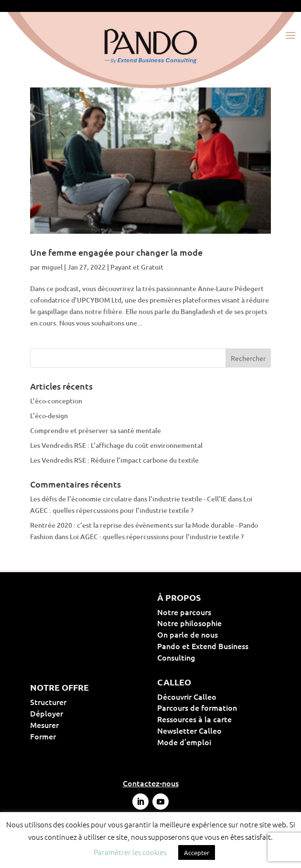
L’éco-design (49, 416)
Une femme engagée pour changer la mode (116, 252)
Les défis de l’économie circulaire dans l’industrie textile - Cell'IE (128, 499)
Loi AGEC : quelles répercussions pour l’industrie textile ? (157, 537)
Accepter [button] (197, 852)
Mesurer (75, 725)
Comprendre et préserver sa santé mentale (96, 430)
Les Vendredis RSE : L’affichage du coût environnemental (116, 445)
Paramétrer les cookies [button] (130, 852)
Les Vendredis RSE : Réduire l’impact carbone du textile (114, 460)
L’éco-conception (56, 401)
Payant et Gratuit (137, 267)
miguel (52, 267)
